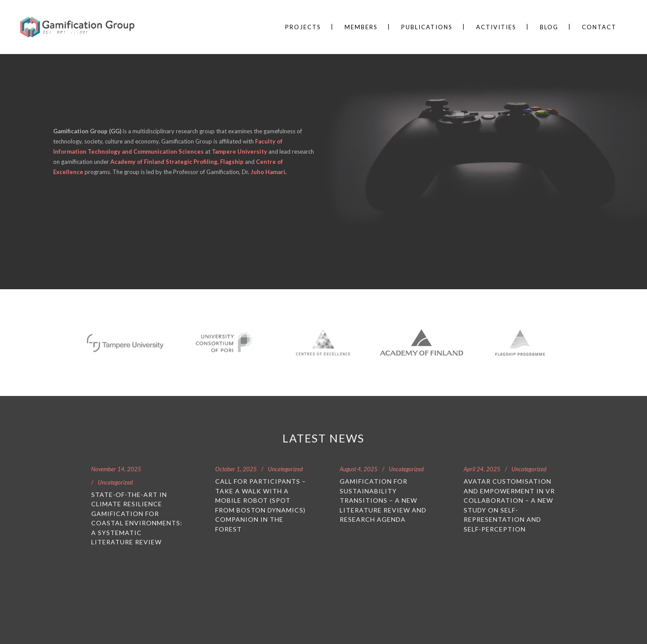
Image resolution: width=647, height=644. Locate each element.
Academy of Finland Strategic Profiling (164, 162)
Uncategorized (115, 482)
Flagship (232, 162)
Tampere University (239, 151)
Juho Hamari (267, 172)
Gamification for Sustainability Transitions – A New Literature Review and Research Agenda (383, 500)
